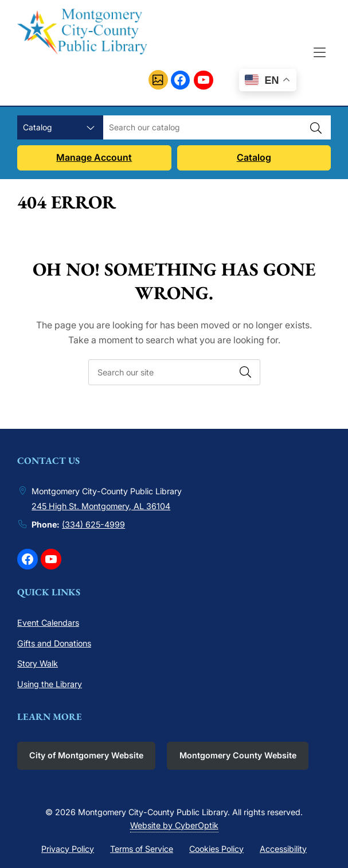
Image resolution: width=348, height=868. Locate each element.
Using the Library (50, 684)
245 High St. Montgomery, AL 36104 (101, 506)
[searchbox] (174, 372)
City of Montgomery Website (86, 755)
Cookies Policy (216, 849)
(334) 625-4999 (93, 524)
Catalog (254, 157)
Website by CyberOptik (174, 825)
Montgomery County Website (238, 755)
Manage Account (94, 157)
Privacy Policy (68, 849)
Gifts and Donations (54, 643)
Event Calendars (48, 623)
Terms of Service (142, 849)
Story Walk (38, 663)
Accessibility (283, 849)
